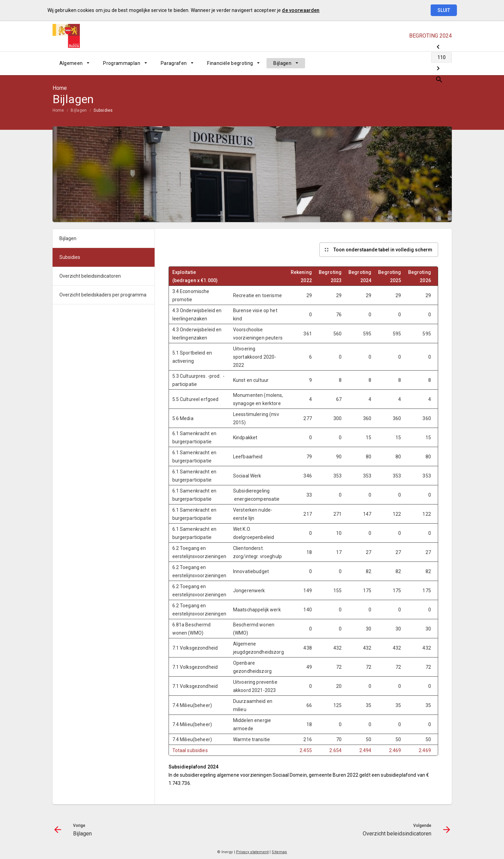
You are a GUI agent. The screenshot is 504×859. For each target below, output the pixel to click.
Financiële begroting (230, 63)
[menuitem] (75, 63)
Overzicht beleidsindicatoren (90, 276)
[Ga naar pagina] (411, 63)
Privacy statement (253, 852)
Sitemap (279, 852)
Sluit (444, 10)
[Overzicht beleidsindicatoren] (429, 63)
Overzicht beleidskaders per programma (103, 295)
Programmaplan (122, 63)
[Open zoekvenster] (444, 63)
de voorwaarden (301, 10)
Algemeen (71, 63)
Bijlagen (282, 63)
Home (58, 110)
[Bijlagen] (393, 63)
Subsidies (103, 110)
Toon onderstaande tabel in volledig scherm (383, 250)
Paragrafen (174, 63)
